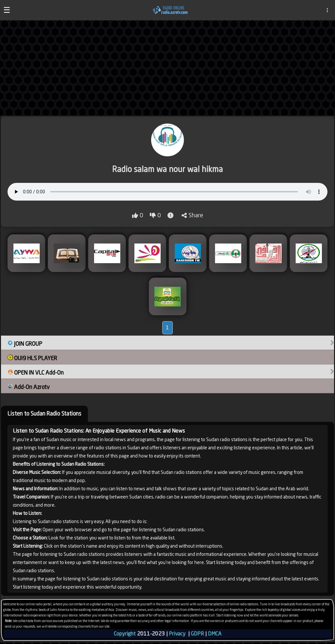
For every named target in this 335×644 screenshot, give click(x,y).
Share (192, 215)
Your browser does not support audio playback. (167, 192)
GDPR (197, 634)
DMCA (215, 634)
